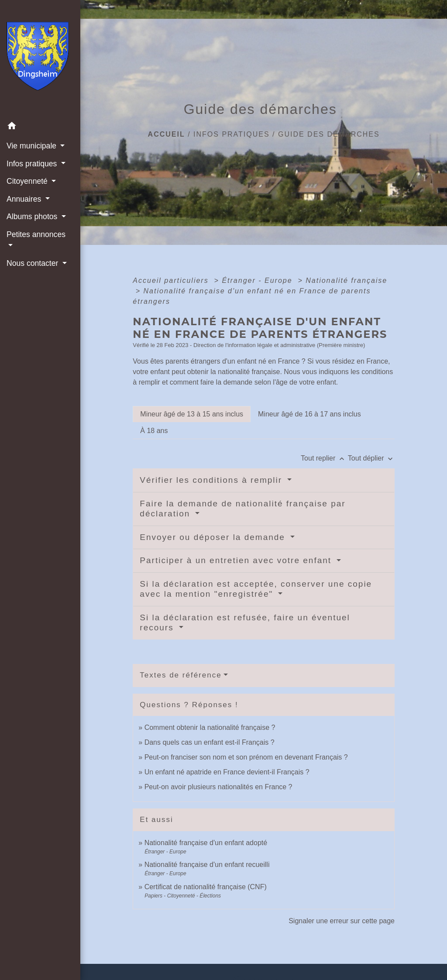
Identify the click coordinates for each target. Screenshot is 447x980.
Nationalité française (346, 280)
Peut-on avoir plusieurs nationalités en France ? (218, 787)
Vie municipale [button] (33, 146)
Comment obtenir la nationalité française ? (210, 727)
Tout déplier (371, 458)
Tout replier (324, 458)
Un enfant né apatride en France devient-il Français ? (227, 772)
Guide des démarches (329, 134)
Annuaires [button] (25, 199)
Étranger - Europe (258, 280)
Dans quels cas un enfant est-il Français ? (210, 742)
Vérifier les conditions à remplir (212, 480)
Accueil (167, 134)
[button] (40, 127)
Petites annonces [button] (36, 234)
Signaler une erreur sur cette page (342, 921)
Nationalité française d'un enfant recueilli (207, 865)
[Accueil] (40, 59)
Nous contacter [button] (33, 263)
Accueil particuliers (172, 280)
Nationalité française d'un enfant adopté (206, 843)
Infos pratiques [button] (33, 164)
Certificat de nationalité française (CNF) (206, 887)
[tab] (192, 414)
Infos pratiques (232, 134)
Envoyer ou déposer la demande (214, 537)
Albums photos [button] (33, 217)
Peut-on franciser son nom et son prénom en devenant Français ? (246, 757)
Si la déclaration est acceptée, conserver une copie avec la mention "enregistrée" (256, 589)
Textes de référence (181, 675)
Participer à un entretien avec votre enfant (237, 560)
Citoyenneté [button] (28, 181)
